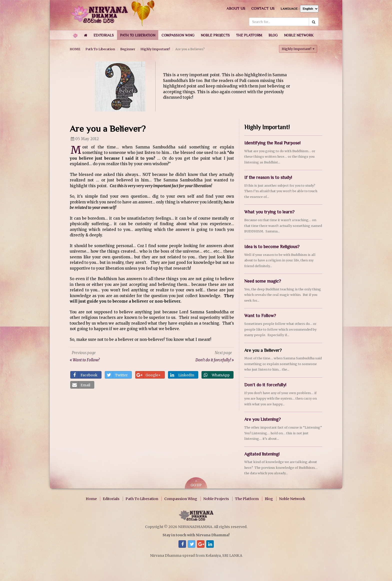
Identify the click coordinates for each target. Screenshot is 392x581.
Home (91, 499)
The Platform (247, 499)
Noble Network (292, 499)
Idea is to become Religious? (272, 247)
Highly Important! (155, 49)
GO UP (196, 483)
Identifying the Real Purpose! (272, 143)
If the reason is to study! (268, 177)
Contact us (263, 8)
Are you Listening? (262, 419)
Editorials (111, 499)
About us (236, 8)
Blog (269, 499)
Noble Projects (216, 499)
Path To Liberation (100, 49)
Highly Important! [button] (298, 49)
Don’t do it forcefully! (265, 385)
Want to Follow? (260, 316)
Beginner (128, 49)
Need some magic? (263, 281)
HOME (75, 49)
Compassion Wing (181, 499)
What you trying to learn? (269, 212)
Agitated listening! (262, 454)
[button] (104, 35)
